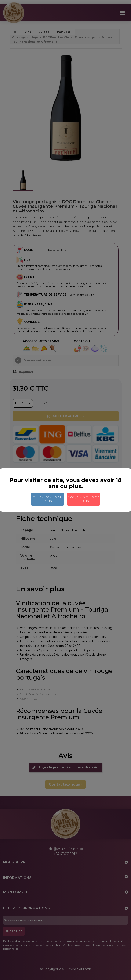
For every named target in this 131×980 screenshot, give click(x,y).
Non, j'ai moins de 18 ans (83, 499)
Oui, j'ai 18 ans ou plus (48, 499)
